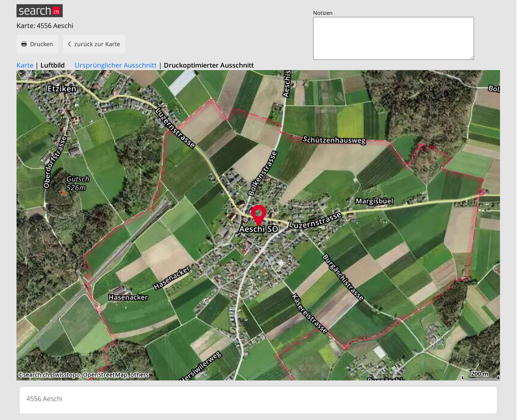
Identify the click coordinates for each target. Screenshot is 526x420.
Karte (25, 65)
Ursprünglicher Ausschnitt (116, 65)
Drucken (42, 44)
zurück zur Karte (97, 44)
